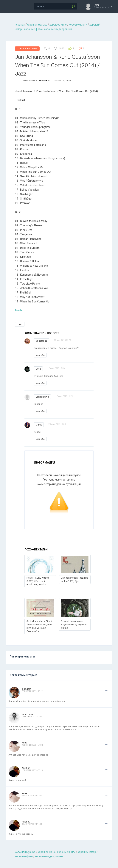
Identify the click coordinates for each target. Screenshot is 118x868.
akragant (26, 689)
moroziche (27, 714)
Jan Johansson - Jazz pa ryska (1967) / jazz (75, 579)
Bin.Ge (19, 310)
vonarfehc (42, 341)
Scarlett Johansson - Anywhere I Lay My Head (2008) (74, 625)
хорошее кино (58, 25)
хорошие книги (78, 25)
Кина (24, 743)
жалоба (40, 355)
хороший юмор (87, 852)
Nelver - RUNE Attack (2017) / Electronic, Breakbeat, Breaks (38, 581)
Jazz (20, 324)
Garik (39, 425)
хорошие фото (33, 29)
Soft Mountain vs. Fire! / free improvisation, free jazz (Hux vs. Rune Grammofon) (39, 626)
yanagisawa (42, 397)
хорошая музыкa (37, 25)
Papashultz (45, 81)
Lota (38, 369)
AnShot (26, 768)
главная (20, 25)
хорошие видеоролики (58, 29)
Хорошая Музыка (27, 49)
